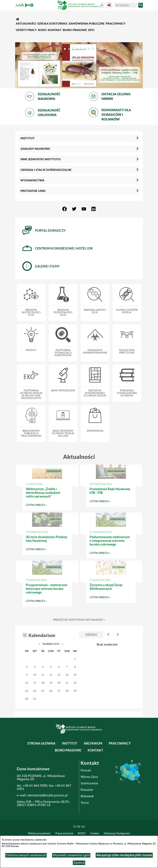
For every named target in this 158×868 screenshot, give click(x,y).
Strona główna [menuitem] (41, 743)
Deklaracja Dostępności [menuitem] (117, 833)
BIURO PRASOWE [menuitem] (68, 750)
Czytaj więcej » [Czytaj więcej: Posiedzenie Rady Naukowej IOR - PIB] (111, 502)
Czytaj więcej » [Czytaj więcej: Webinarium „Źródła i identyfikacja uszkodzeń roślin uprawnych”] (47, 506)
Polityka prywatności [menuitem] (39, 833)
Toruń (85, 803)
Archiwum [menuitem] (93, 743)
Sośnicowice (89, 783)
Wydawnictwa (32, 180)
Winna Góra (89, 777)
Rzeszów (87, 790)
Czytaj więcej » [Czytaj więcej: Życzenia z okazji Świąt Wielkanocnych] (111, 598)
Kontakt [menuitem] (95, 750)
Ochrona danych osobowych (26, 855)
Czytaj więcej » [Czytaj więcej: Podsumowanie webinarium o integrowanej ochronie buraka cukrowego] (111, 554)
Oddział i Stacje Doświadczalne (46, 170)
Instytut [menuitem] (70, 743)
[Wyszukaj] (126, 5)
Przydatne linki (33, 191)
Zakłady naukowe (35, 149)
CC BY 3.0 (79, 827)
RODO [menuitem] (82, 833)
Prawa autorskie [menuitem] (64, 833)
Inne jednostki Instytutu (41, 159)
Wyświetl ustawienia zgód (71, 855)
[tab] (65, 49)
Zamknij (79, 863)
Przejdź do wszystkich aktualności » (79, 620)
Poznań (86, 770)
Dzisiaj (91, 635)
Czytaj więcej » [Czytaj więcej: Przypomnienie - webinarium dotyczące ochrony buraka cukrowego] (47, 602)
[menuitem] (79, 18)
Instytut (27, 138)
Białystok (87, 796)
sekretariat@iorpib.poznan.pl (47, 795)
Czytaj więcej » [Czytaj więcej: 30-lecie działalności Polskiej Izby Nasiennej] (47, 550)
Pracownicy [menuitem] (120, 743)
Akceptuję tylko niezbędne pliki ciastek (124, 855)
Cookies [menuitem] (95, 833)
